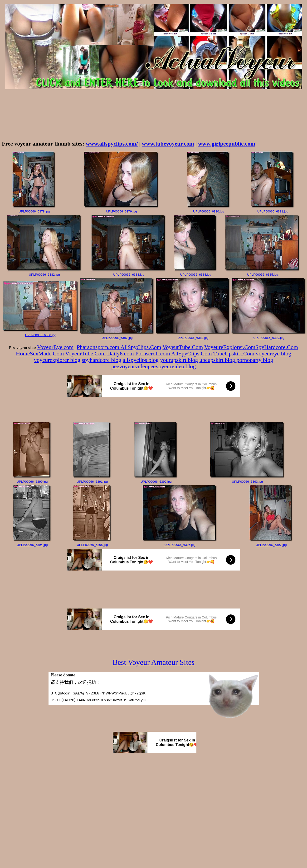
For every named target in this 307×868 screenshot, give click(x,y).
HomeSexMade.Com (40, 354)
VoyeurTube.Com (183, 347)
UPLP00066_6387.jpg (117, 338)
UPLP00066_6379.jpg (121, 211)
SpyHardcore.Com (277, 347)
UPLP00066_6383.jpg (129, 275)
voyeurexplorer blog (57, 360)
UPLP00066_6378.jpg (34, 211)
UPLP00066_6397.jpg (271, 545)
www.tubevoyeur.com (168, 144)
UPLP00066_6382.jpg (44, 275)
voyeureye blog (274, 354)
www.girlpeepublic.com (227, 144)
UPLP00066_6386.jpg (41, 335)
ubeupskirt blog (218, 360)
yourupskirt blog (179, 360)
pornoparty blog (255, 360)
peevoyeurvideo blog (172, 366)
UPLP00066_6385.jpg (263, 275)
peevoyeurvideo (129, 366)
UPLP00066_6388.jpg (193, 338)
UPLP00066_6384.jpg (196, 275)
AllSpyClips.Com (141, 347)
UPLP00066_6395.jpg (92, 545)
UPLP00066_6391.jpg (92, 482)
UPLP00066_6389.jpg (269, 338)
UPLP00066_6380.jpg (209, 211)
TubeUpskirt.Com (234, 354)
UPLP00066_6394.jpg (32, 545)
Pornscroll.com (153, 354)
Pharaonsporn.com (98, 347)
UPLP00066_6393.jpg (247, 482)
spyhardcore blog (102, 360)
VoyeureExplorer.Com (230, 347)
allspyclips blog (141, 360)
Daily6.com (120, 354)
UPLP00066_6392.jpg (156, 482)
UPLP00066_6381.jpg (273, 211)
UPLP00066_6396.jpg (180, 545)
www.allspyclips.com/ (112, 144)
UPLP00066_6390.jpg (32, 482)
